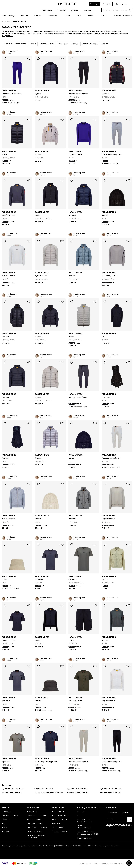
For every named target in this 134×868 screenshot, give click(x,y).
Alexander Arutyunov (102, 846)
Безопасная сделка (35, 820)
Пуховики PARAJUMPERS (13, 789)
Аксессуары (53, 16)
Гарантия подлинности (36, 816)
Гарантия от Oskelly (10, 816)
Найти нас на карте (85, 838)
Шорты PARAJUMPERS (44, 789)
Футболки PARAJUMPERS (111, 789)
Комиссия (56, 824)
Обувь (79, 16)
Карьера (5, 832)
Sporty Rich (115, 846)
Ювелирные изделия (123, 16)
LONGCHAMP (77, 846)
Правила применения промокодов (36, 837)
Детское (75, 10)
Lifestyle (88, 10)
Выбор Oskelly (8, 16)
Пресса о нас (7, 820)
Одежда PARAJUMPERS (77, 789)
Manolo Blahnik (88, 846)
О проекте (6, 812)
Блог (4, 824)
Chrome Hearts (29, 846)
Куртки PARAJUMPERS (12, 792)
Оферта (96, 863)
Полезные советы (34, 832)
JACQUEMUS (60, 846)
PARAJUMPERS (9, 91)
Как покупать (32, 812)
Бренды (38, 16)
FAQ (79, 816)
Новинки (24, 16)
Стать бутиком (58, 828)
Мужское (6, 21)
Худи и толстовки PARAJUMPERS (49, 792)
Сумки (104, 16)
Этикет (5, 828)
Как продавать (58, 812)
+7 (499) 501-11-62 (84, 828)
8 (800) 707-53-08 (85, 822)
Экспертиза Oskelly (60, 816)
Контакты (81, 812)
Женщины (47, 10)
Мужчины (61, 10)
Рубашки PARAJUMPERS (78, 792)
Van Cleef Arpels (42, 846)
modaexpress (13, 51)
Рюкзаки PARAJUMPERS (110, 792)
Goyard (51, 846)
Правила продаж (85, 863)
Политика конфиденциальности (113, 863)
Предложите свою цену (37, 828)
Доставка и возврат (35, 824)
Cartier (68, 846)
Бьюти (68, 16)
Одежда (92, 16)
